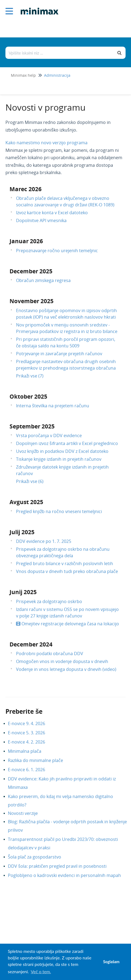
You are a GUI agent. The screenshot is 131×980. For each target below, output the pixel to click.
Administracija (57, 75)
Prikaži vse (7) (30, 376)
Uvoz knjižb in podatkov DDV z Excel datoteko (62, 451)
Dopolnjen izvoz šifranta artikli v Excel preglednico (67, 443)
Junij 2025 (23, 592)
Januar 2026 (26, 241)
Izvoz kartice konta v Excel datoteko (52, 213)
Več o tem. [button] (41, 971)
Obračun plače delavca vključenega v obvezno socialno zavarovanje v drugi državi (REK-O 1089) (65, 201)
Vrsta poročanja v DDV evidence (49, 435)
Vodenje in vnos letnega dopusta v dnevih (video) (66, 669)
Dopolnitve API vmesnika (41, 220)
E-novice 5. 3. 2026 (31, 733)
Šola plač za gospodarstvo (39, 857)
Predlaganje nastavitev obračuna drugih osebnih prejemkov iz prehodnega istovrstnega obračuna (66, 365)
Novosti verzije (27, 813)
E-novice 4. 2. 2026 (31, 742)
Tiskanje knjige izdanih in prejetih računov (59, 459)
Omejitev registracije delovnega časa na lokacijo (68, 624)
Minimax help (23, 75)
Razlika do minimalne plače (40, 760)
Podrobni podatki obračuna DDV (50, 654)
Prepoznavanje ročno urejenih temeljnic (57, 251)
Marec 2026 (26, 189)
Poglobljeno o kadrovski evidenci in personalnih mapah (68, 875)
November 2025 (32, 301)
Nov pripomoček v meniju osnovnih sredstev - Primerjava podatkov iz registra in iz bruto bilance (67, 328)
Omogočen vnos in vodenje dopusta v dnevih (62, 661)
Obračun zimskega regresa (43, 280)
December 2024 (31, 644)
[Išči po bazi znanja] (60, 53)
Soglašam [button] (111, 962)
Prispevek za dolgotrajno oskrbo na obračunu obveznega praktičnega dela (63, 552)
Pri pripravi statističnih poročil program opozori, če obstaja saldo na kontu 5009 (66, 342)
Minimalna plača (29, 751)
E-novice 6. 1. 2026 (31, 770)
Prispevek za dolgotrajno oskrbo (49, 601)
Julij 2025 (22, 532)
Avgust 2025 (26, 502)
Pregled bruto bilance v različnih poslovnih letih (65, 563)
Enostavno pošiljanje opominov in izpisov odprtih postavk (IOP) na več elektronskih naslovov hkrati (66, 314)
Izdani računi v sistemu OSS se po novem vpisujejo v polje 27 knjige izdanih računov (67, 613)
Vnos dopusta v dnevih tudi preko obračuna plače (67, 571)
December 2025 (31, 271)
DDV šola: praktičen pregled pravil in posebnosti (61, 866)
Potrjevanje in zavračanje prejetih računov (59, 354)
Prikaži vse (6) (30, 481)
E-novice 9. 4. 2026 (31, 723)
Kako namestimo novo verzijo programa (46, 143)
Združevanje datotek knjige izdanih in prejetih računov (62, 470)
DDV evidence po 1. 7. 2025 (44, 541)
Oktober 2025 (28, 396)
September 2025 (32, 426)
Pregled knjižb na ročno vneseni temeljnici (59, 511)
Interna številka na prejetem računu (53, 406)
